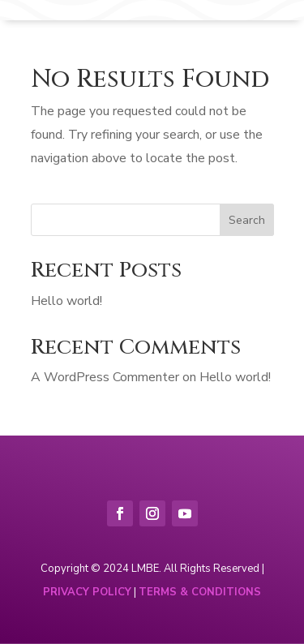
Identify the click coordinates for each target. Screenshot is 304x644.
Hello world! (66, 301)
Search (247, 220)
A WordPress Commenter (105, 377)
